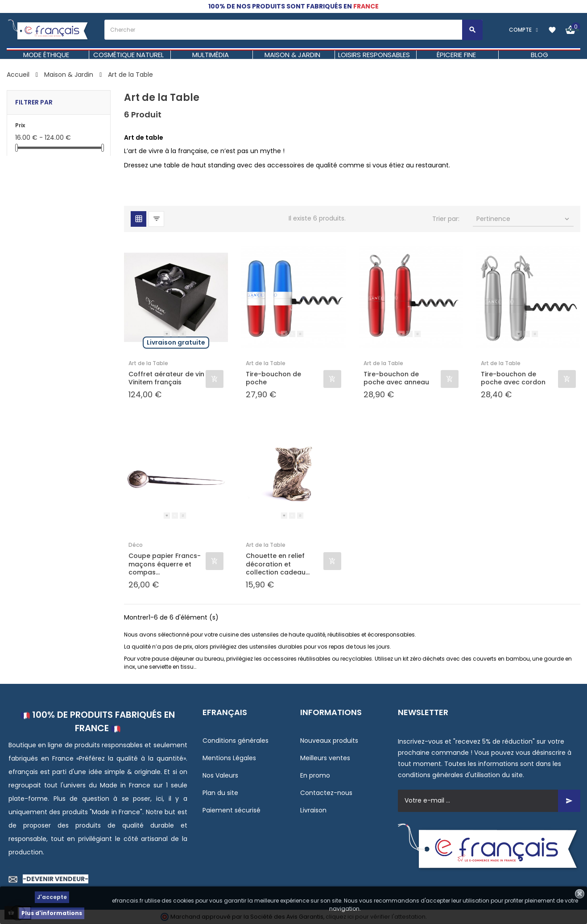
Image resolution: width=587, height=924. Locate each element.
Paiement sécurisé (231, 810)
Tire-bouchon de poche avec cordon (513, 378)
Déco (136, 545)
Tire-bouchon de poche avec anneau (396, 378)
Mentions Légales (229, 758)
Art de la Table (148, 363)
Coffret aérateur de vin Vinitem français (166, 378)
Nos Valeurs (220, 775)
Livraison (313, 810)
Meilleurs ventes (325, 758)
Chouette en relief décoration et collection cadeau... (278, 564)
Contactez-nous (326, 793)
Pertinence (524, 219)
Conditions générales (236, 741)
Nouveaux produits (329, 741)
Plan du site (220, 793)
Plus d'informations (52, 913)
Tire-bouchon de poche (273, 378)
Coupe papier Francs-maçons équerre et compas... (165, 564)
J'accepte (52, 897)
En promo (315, 775)
